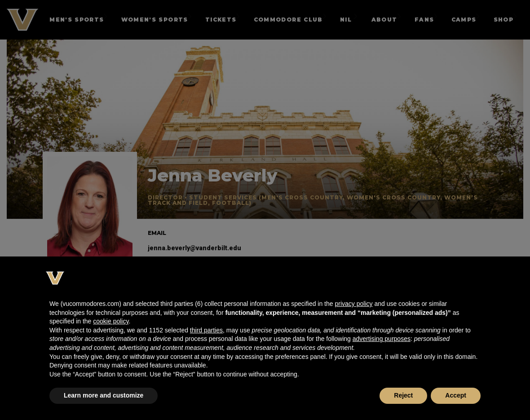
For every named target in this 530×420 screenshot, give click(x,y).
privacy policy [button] (353, 304)
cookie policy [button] (111, 321)
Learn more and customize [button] (104, 395)
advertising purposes (382, 339)
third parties (206, 330)
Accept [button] (456, 395)
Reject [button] (403, 395)
